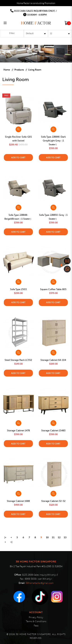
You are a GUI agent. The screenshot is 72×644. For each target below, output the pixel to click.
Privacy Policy (36, 617)
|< (5, 537)
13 (65, 537)
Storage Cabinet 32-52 (53, 501)
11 (53, 537)
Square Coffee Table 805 (53, 289)
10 (47, 537)
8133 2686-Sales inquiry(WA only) (35, 11)
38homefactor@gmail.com (40, 583)
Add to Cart (18, 157)
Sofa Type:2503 (18, 289)
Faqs (36, 626)
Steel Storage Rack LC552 (18, 360)
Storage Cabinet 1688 (18, 501)
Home (7, 70)
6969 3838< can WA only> (38, 579)
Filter (12, 33)
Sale (6, 95)
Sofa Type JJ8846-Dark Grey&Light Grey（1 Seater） (53, 141)
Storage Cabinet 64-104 (53, 360)
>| (11, 542)
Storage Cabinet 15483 (53, 431)
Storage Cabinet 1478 (18, 431)
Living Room (35, 70)
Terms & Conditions (36, 621)
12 (59, 537)
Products (19, 70)
